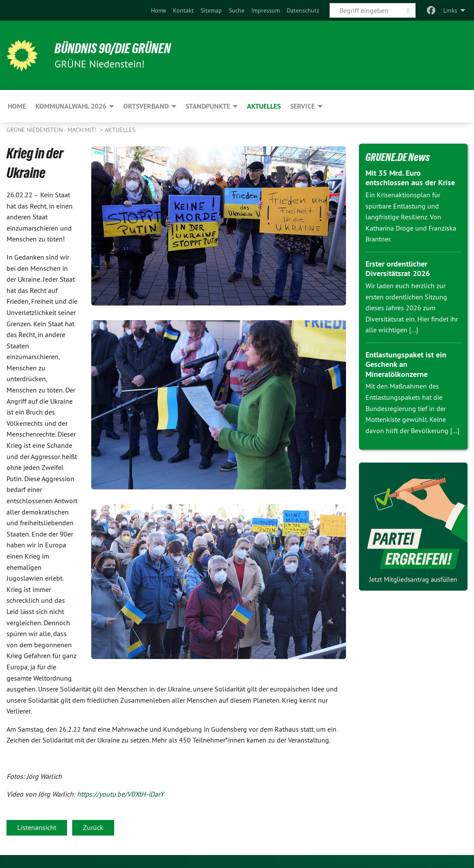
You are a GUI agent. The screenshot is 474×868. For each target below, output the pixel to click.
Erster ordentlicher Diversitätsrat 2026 (398, 269)
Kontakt (183, 10)
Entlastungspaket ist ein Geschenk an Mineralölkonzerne (406, 364)
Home (159, 10)
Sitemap (211, 10)
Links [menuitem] (450, 10)
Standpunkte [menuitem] (208, 106)
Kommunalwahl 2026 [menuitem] (71, 106)
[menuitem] (159, 10)
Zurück (93, 827)
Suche (237, 10)
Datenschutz (303, 10)
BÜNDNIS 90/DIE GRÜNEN (113, 48)
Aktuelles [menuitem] (264, 106)
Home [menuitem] (17, 106)
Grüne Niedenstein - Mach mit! (52, 130)
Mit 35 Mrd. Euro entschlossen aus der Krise (410, 178)
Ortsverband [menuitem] (146, 106)
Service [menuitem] (303, 106)
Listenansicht (37, 827)
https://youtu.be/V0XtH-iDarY (120, 794)
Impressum (266, 10)
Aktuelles (120, 130)
